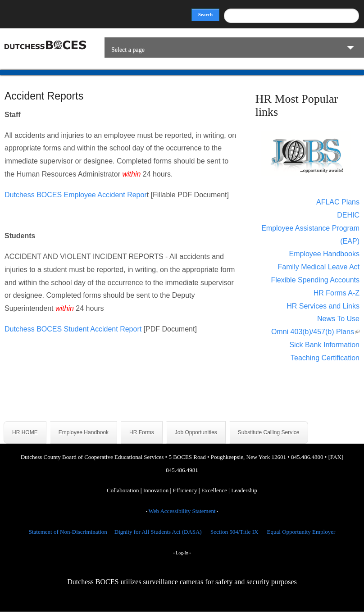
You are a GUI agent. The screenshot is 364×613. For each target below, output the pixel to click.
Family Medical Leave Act (319, 267)
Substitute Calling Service (269, 432)
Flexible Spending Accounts (315, 280)
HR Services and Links (323, 306)
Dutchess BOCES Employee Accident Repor (76, 195)
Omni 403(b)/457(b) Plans (315, 332)
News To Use (338, 319)
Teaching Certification (325, 358)
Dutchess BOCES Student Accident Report (73, 329)
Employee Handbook (84, 432)
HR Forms (142, 432)
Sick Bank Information (324, 345)
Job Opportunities (196, 432)
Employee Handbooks (324, 254)
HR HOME (25, 432)
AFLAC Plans (338, 202)
